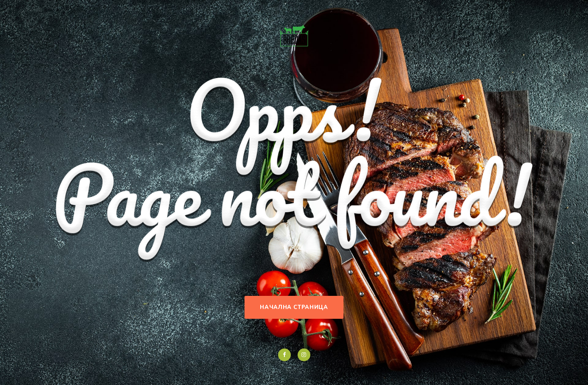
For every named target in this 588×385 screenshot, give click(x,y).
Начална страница (294, 307)
